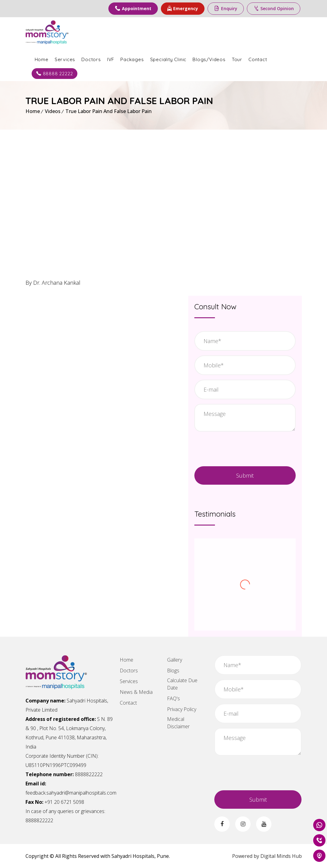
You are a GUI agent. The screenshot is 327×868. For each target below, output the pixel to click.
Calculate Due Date (182, 684)
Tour (237, 59)
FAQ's (173, 698)
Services (65, 59)
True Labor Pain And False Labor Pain (109, 111)
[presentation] (245, 448)
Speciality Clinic (168, 59)
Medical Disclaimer (178, 723)
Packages (132, 59)
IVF (111, 59)
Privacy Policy (182, 709)
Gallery (175, 660)
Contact (258, 59)
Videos (53, 111)
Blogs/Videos (209, 59)
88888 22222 (55, 74)
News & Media (136, 692)
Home (42, 59)
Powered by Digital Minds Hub (267, 856)
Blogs (173, 671)
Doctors (91, 59)
